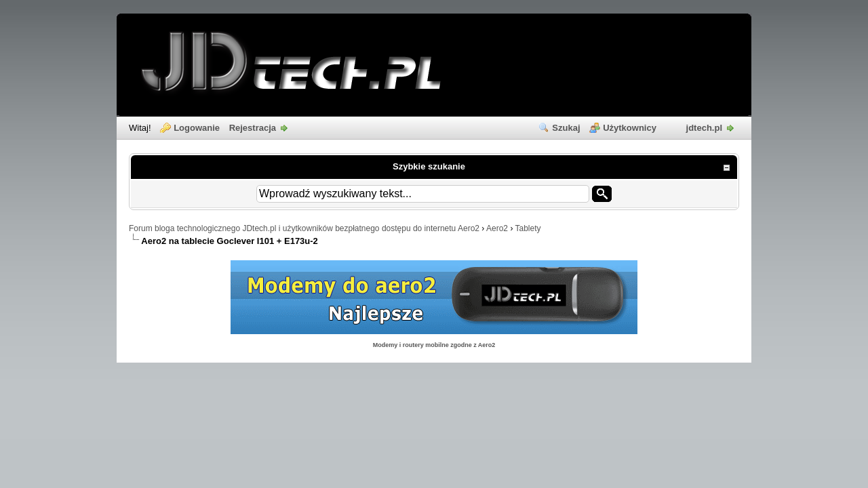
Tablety (528, 228)
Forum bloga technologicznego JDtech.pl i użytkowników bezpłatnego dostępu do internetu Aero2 (304, 228)
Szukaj (566, 128)
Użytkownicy (630, 128)
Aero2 (497, 228)
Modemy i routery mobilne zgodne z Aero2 (434, 345)
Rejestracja (253, 128)
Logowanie (197, 128)
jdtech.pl (704, 128)
